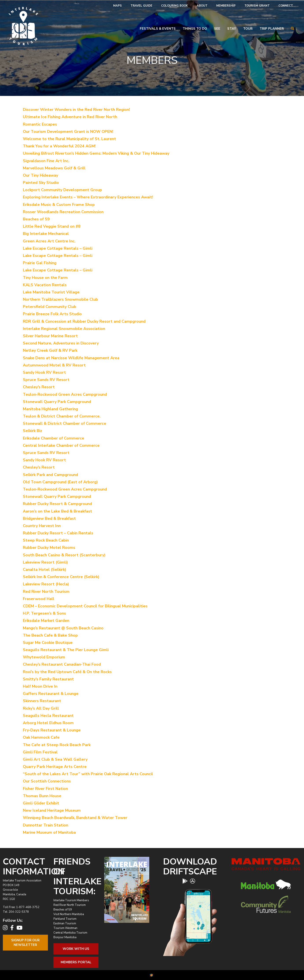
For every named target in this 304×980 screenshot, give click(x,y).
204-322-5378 (19, 912)
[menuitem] (117, 6)
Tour (248, 29)
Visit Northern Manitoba (69, 914)
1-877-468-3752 (28, 907)
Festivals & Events (158, 29)
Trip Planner (272, 29)
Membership (226, 6)
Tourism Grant (257, 6)
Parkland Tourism (65, 919)
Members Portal (76, 962)
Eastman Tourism (65, 923)
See (217, 29)
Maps (117, 6)
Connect (286, 6)
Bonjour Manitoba (65, 937)
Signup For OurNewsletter (25, 942)
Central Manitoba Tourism (70, 933)
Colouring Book (175, 6)
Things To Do (195, 29)
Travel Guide (141, 6)
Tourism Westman (65, 928)
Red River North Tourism (70, 905)
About (202, 6)
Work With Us (76, 949)
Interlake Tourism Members (71, 900)
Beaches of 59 (63, 910)
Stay (232, 29)
